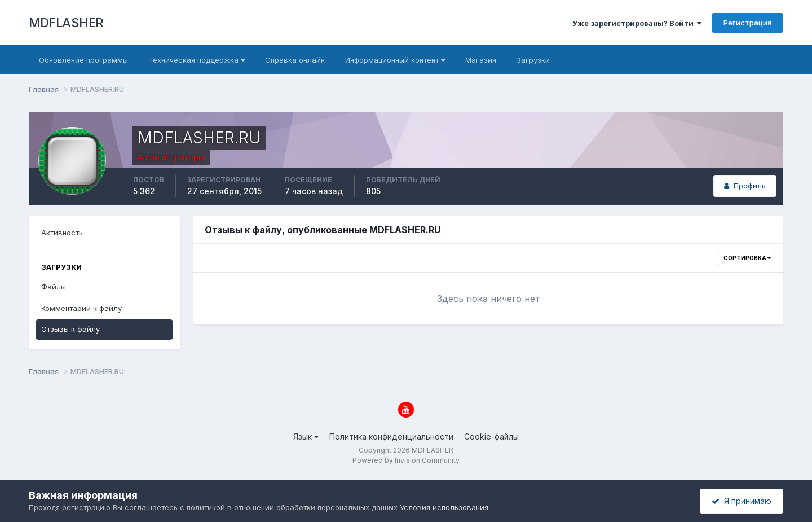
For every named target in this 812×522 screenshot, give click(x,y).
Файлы (54, 287)
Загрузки (533, 60)
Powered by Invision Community (406, 460)
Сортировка (747, 258)
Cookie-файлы (491, 437)
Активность (62, 233)
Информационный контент (395, 60)
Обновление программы (83, 60)
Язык (306, 437)
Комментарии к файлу (81, 308)
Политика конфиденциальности (391, 437)
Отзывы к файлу (70, 329)
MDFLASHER (66, 23)
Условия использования (444, 507)
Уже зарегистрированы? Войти (637, 23)
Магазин (481, 60)
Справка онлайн (295, 60)
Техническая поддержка (197, 60)
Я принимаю (742, 501)
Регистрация (747, 23)
